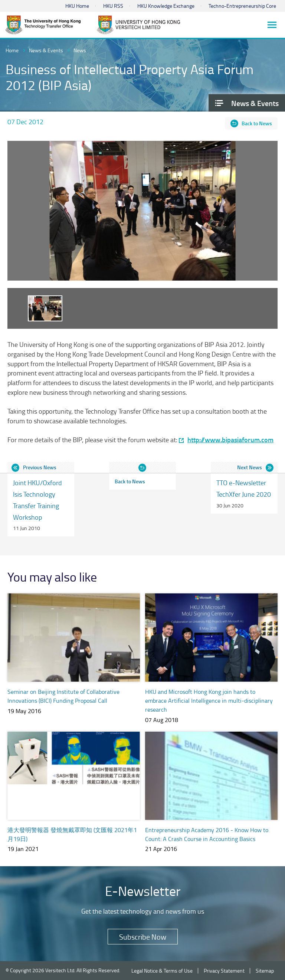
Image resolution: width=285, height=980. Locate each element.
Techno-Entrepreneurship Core (242, 6)
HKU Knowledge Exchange (166, 6)
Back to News (257, 123)
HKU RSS (113, 6)
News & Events (46, 50)
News (80, 50)
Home (12, 50)
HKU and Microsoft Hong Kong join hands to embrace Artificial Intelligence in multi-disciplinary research (209, 701)
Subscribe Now (143, 937)
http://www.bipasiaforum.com (230, 440)
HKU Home (77, 6)
